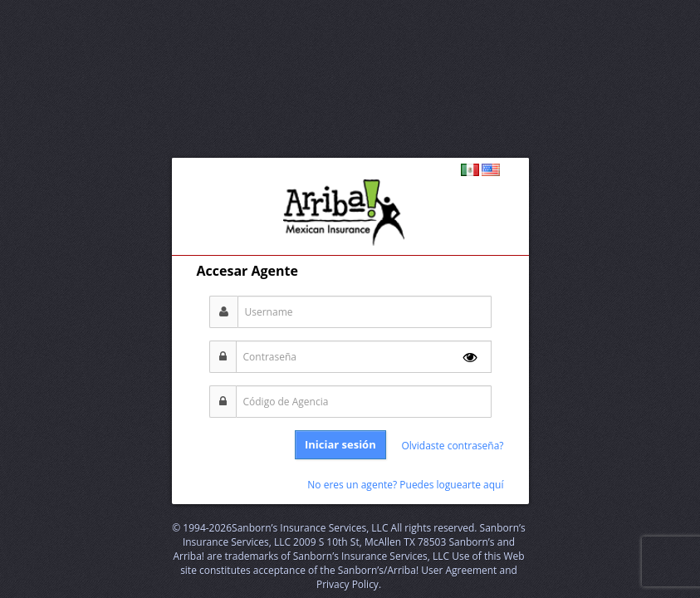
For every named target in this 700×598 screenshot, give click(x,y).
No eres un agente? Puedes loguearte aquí (405, 485)
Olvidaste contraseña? (452, 446)
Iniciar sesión (340, 444)
